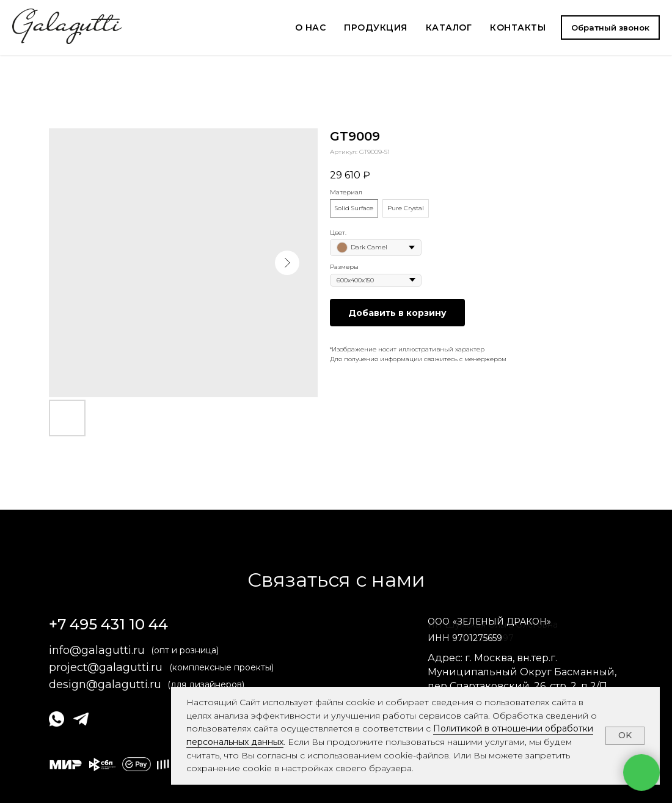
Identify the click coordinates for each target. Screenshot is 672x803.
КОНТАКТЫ (518, 28)
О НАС (311, 28)
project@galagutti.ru (106, 667)
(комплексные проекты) (221, 667)
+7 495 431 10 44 (108, 624)
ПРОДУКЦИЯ (376, 28)
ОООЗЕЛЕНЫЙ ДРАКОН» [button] (489, 621)
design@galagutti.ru (105, 684)
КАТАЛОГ (449, 28)
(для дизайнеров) (206, 684)
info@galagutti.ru (97, 650)
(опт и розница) (185, 650)
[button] (610, 28)
